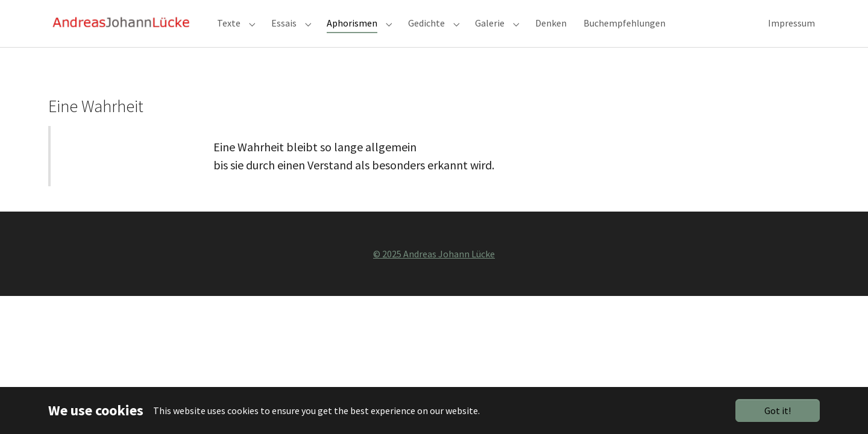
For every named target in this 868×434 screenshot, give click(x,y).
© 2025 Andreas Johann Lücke (434, 274)
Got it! (778, 410)
